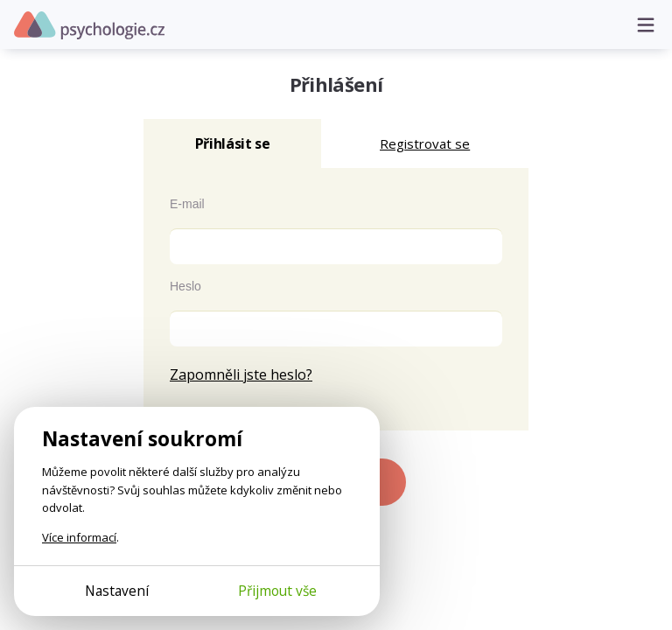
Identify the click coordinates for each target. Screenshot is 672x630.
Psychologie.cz (89, 25)
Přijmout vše (277, 591)
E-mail (187, 204)
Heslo (185, 286)
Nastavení (117, 591)
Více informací (79, 537)
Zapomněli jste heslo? (241, 374)
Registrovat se (425, 143)
